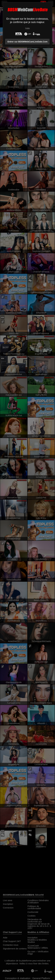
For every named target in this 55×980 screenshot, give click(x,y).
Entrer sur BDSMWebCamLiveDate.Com (27, 42)
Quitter (27, 28)
